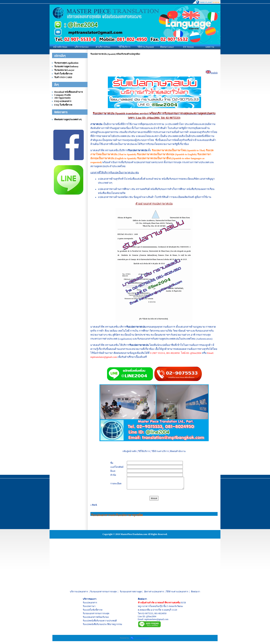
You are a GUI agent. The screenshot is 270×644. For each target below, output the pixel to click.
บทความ (210, 47)
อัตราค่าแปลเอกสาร (154, 592)
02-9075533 (148, 613)
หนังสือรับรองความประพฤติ (103, 621)
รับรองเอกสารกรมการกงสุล (103, 592)
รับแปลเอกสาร (90, 603)
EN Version (188, 47)
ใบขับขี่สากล (96, 610)
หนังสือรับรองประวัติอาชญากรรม (106, 624)
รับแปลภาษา (89, 606)
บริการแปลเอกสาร (79, 592)
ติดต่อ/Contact (167, 47)
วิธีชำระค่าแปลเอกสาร (177, 592)
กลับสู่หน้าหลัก (129, 451)
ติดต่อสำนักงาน (178, 451)
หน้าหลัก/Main (60, 47)
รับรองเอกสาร (90, 613)
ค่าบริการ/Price (103, 47)
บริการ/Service (82, 47)
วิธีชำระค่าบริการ (160, 451)
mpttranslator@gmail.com (156, 619)
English (214, 73)
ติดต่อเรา (196, 592)
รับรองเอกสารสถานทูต (131, 592)
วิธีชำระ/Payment (146, 47)
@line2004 (151, 616)
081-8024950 (160, 613)
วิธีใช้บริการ (124, 47)
